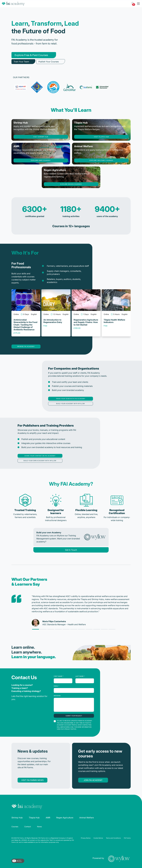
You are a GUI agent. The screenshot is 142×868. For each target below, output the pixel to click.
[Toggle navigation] (138, 4)
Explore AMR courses (41, 160)
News (39, 827)
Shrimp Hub (17, 818)
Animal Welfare (87, 818)
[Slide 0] (36, 629)
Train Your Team (21, 62)
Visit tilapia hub (101, 137)
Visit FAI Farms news (32, 780)
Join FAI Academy (93, 780)
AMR (48, 818)
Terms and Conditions (113, 838)
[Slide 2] (51, 629)
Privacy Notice (86, 838)
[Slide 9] (104, 629)
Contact (28, 827)
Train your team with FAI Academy (71, 399)
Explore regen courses (71, 184)
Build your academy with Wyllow (70, 404)
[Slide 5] (74, 629)
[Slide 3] (58, 629)
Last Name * (80, 676)
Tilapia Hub (34, 818)
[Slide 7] (89, 629)
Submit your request (74, 716)
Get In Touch (71, 550)
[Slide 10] (112, 629)
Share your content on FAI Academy (40, 456)
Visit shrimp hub (41, 137)
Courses (15, 827)
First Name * (59, 676)
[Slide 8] (97, 629)
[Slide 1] (43, 629)
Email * (56, 686)
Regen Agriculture (65, 818)
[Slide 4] (66, 629)
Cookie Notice (98, 838)
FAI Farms (127, 838)
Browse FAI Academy (26, 346)
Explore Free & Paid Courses (31, 55)
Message (57, 696)
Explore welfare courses (101, 160)
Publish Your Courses (49, 62)
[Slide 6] (81, 629)
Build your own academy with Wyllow (40, 461)
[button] (133, 4)
